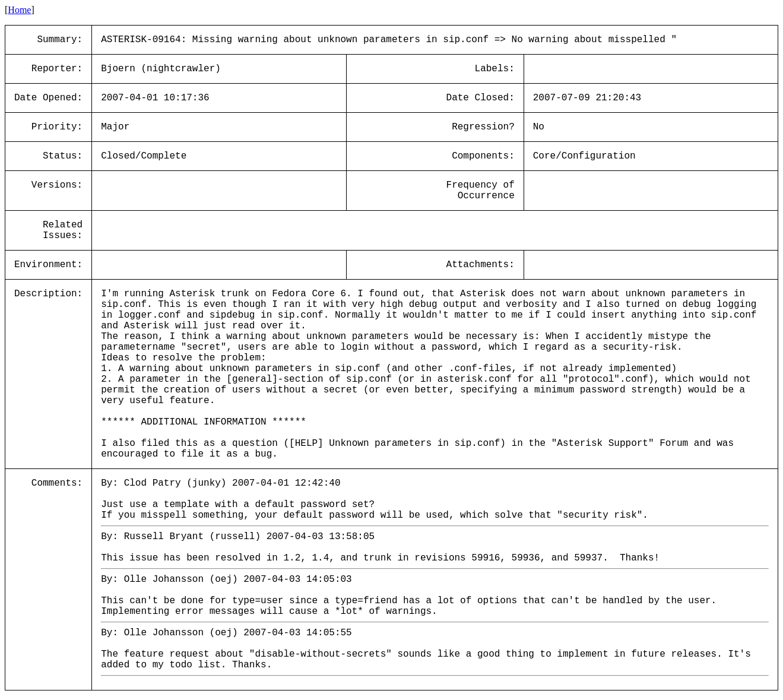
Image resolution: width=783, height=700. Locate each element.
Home (19, 10)
